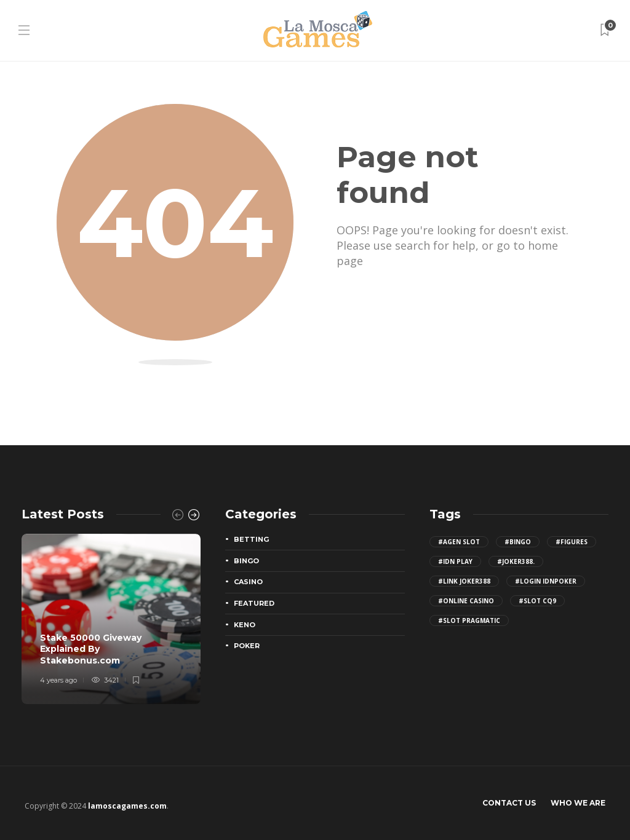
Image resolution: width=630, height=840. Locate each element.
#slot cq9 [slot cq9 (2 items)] (537, 601)
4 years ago (58, 680)
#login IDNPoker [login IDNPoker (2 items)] (546, 581)
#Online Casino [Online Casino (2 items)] (466, 601)
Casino (248, 582)
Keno (245, 625)
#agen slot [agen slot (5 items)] (459, 542)
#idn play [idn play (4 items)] (455, 561)
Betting (251, 539)
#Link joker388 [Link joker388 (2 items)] (464, 581)
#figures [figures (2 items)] (572, 542)
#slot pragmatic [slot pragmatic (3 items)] (469, 620)
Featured (254, 603)
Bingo (246, 561)
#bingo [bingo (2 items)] (518, 542)
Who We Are (578, 803)
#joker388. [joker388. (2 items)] (516, 561)
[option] (111, 619)
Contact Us (509, 803)
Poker (247, 646)
